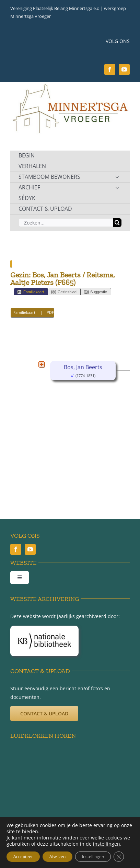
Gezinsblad (64, 292)
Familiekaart (31, 292)
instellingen (107, 844)
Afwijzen (57, 856)
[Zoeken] (117, 223)
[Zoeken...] (66, 223)
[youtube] (124, 69)
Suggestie (96, 292)
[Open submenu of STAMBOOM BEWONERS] (117, 177)
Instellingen (93, 856)
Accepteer (23, 856)
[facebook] (110, 69)
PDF (50, 312)
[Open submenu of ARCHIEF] (117, 188)
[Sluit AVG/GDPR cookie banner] (119, 857)
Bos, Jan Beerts (83, 367)
